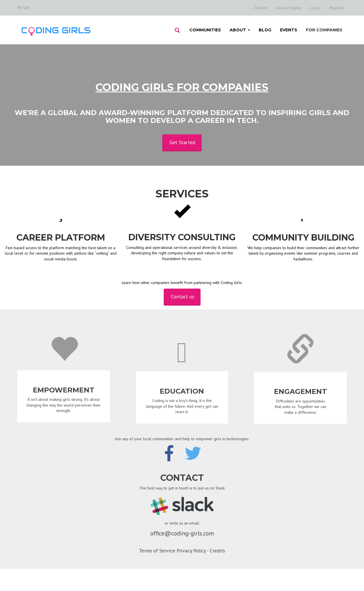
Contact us (183, 297)
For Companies (324, 30)
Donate (261, 8)
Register (337, 8)
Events (289, 30)
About (240, 30)
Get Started (182, 142)
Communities (205, 30)
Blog (265, 30)
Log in (316, 8)
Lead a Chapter (289, 8)
